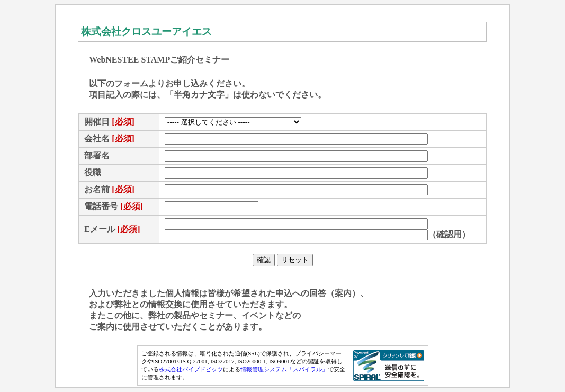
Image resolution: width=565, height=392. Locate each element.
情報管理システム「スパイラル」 (284, 369)
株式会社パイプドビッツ (191, 369)
